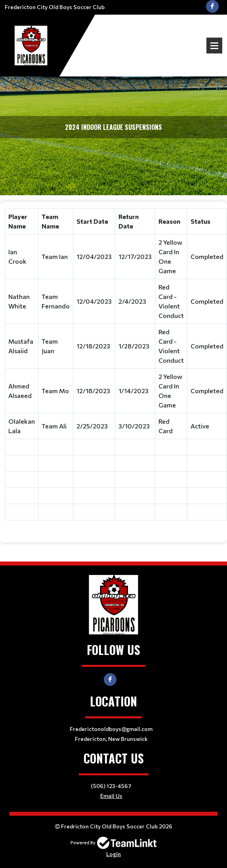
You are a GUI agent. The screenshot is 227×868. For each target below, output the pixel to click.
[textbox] (113, 369)
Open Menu (214, 46)
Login (113, 854)
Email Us (111, 796)
